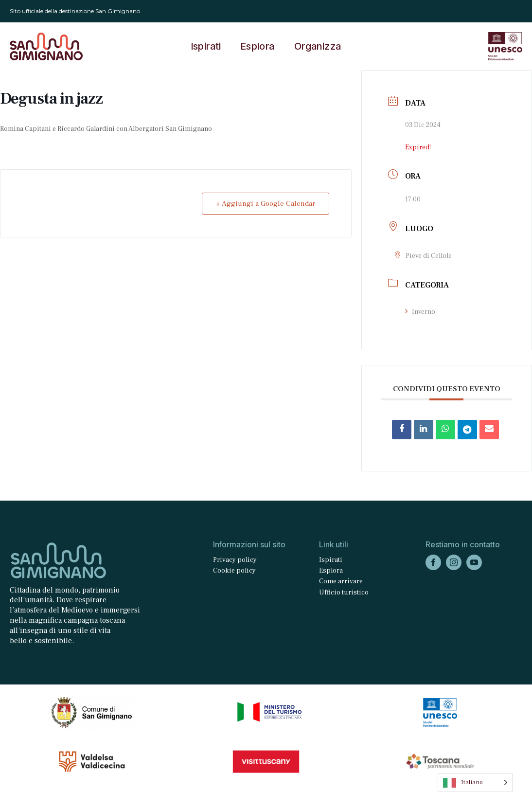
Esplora (258, 46)
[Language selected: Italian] (475, 783)
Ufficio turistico (344, 593)
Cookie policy (234, 571)
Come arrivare (341, 581)
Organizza (318, 46)
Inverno (420, 312)
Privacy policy (235, 560)
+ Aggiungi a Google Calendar (266, 204)
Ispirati (206, 46)
